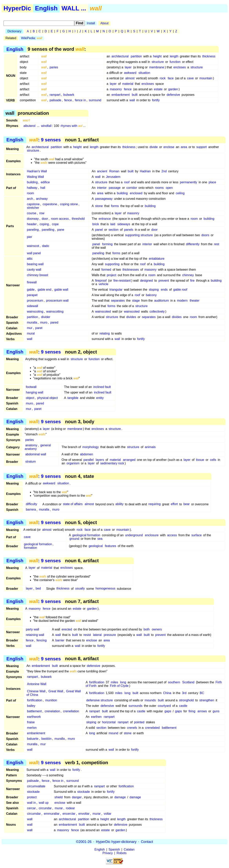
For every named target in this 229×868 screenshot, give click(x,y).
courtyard (164, 706)
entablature (157, 259)
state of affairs (73, 504)
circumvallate (36, 786)
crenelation (52, 711)
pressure (110, 635)
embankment (121, 95)
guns (216, 711)
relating (105, 333)
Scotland (188, 682)
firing (192, 711)
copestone (50, 204)
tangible (73, 398)
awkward (130, 73)
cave (190, 78)
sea (100, 539)
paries (54, 67)
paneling (33, 230)
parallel (89, 460)
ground (74, 539)
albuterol (29, 126)
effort (174, 504)
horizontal (109, 722)
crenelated (153, 728)
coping (44, 224)
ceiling (180, 193)
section (114, 230)
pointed (139, 722)
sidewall (32, 306)
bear (186, 504)
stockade (33, 792)
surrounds (135, 706)
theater (195, 301)
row (42, 213)
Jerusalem (113, 177)
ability (119, 504)
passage (115, 188)
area (184, 147)
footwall (31, 387)
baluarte (33, 739)
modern (182, 301)
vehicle (103, 284)
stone (99, 206)
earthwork (34, 717)
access (172, 535)
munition (51, 700)
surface (196, 535)
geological (96, 546)
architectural (120, 56)
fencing (42, 640)
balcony (151, 295)
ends (164, 290)
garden (173, 89)
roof (127, 182)
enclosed (136, 193)
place (212, 182)
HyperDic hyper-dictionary (116, 842)
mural (31, 333)
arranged (129, 460)
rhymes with (71, 126)
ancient (102, 171)
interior (102, 188)
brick (96, 224)
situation (144, 73)
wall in (31, 803)
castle (183, 706)
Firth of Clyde (119, 686)
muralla (32, 322)
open (169, 188)
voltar (107, 814)
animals (150, 447)
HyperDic (17, 8)
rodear (70, 808)
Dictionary (14, 31)
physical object (48, 398)
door (45, 219)
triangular (116, 290)
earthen (96, 717)
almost (130, 78)
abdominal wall (36, 454)
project (111, 275)
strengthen (207, 700)
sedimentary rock (112, 463)
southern (174, 682)
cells (213, 460)
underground (134, 535)
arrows (202, 711)
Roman (114, 171)
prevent (164, 281)
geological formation (86, 535)
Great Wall (56, 691)
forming (107, 244)
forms (115, 206)
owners (157, 629)
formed (106, 270)
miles (114, 682)
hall (43, 188)
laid (113, 224)
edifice (45, 182)
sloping (154, 290)
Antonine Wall (37, 684)
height (157, 56)
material (128, 84)
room (30, 193)
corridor (132, 188)
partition (136, 56)
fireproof (101, 281)
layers (100, 460)
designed (146, 281)
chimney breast (38, 275)
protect (32, 797)
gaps (168, 711)
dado (46, 246)
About (104, 23)
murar (59, 808)
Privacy (108, 853)
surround (95, 100)
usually (80, 589)
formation (30, 548)
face (171, 78)
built (135, 95)
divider (46, 317)
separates (118, 301)
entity (100, 398)
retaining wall (35, 635)
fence (128, 89)
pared (54, 322)
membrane (157, 67)
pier (29, 237)
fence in (80, 100)
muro (44, 322)
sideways (124, 224)
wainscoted (103, 311)
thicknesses (131, 270)
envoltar (84, 814)
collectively (157, 311)
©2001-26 (84, 842)
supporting (112, 264)
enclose (169, 147)
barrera (31, 510)
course (32, 213)
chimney (188, 275)
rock (163, 78)
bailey (31, 706)
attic (30, 259)
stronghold (186, 700)
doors (205, 235)
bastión (46, 739)
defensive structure (99, 700)
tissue (200, 460)
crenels (132, 728)
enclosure (152, 535)
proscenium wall (57, 301)
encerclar (69, 814)
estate (158, 89)
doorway (33, 219)
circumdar (34, 814)
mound (113, 733)
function (175, 62)
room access (60, 219)
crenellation (71, 711)
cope (55, 224)
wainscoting (35, 311)
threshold (78, 219)
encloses (180, 67)
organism (73, 463)
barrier (60, 640)
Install (91, 23)
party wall (33, 629)
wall (132, 100)
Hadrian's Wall (37, 171)
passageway (104, 199)
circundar (45, 808)
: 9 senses (45, 140)
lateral (97, 635)
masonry (116, 89)
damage (120, 797)
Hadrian (145, 171)
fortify (156, 100)
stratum (30, 462)
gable (31, 290)
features (110, 546)
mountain (206, 78)
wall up (44, 803)
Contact (147, 842)
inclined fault (102, 387)
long (123, 682)
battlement (34, 711)
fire (192, 281)
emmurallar (52, 814)
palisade (55, 100)
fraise (31, 722)
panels (129, 230)
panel (99, 230)
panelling (48, 230)
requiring (155, 504)
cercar (31, 808)
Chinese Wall (36, 691)
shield (59, 797)
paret (39, 328)
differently (193, 244)
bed (38, 589)
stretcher (33, 208)
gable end (44, 290)
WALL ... (74, 8)
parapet (32, 295)
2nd (164, 171)
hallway (32, 188)
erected (67, 629)
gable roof (180, 290)
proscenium (35, 301)
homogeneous (105, 589)
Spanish (114, 849)
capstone (33, 204)
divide (154, 147)
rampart (55, 95)
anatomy (31, 445)
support (201, 147)
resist (87, 635)
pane (61, 230)
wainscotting (55, 311)
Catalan (129, 849)
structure (158, 62)
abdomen (86, 454)
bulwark (69, 95)
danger (77, 797)
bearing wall (35, 264)
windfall (46, 126)
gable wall (61, 290)
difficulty (32, 504)
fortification (97, 682)
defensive (173, 95)
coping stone (69, 204)
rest (217, 244)
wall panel (34, 253)
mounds (150, 700)
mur (30, 328)
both (147, 629)
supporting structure (139, 235)
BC (202, 693)
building (32, 182)
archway (42, 199)
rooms (159, 188)
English (46, 8)
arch (30, 199)
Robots (122, 853)
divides (131, 317)
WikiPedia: (32, 38)
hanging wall (35, 392)
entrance (105, 219)
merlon (32, 728)
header (32, 224)
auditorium (162, 301)
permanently (188, 182)
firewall (32, 282)
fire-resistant (122, 281)
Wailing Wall (35, 177)
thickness (209, 56)
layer (128, 67)
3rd (184, 693)
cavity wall (34, 270)
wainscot (33, 246)
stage (136, 301)
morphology (91, 447)
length (174, 56)
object (30, 398)
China (167, 693)
